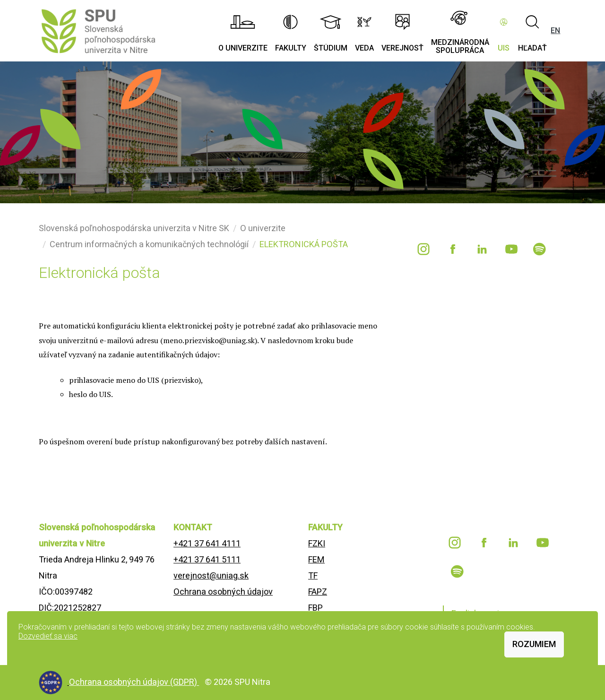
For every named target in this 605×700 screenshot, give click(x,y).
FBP (315, 608)
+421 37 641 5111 (207, 559)
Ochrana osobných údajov (223, 592)
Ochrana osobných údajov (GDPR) (134, 682)
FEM (316, 559)
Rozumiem (534, 644)
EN (555, 30)
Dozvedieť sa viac (48, 636)
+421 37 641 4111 (207, 543)
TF (313, 575)
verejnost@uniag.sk (211, 575)
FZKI (317, 543)
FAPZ (318, 592)
